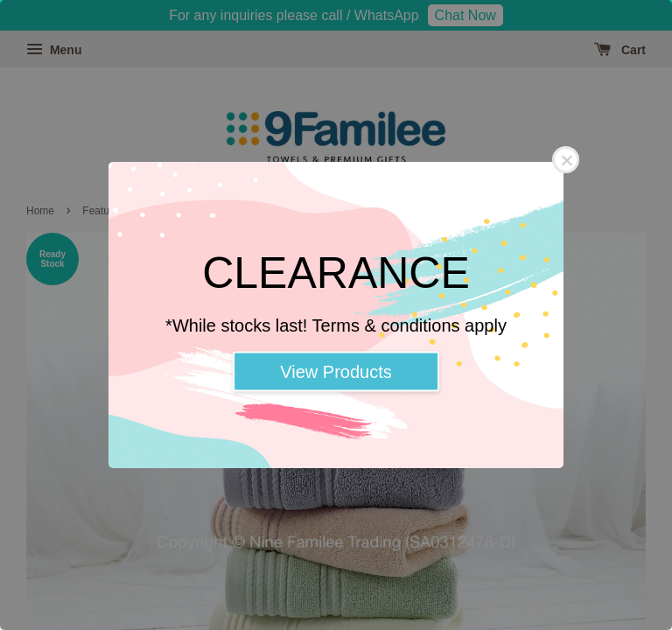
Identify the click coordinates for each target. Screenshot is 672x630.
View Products (336, 372)
